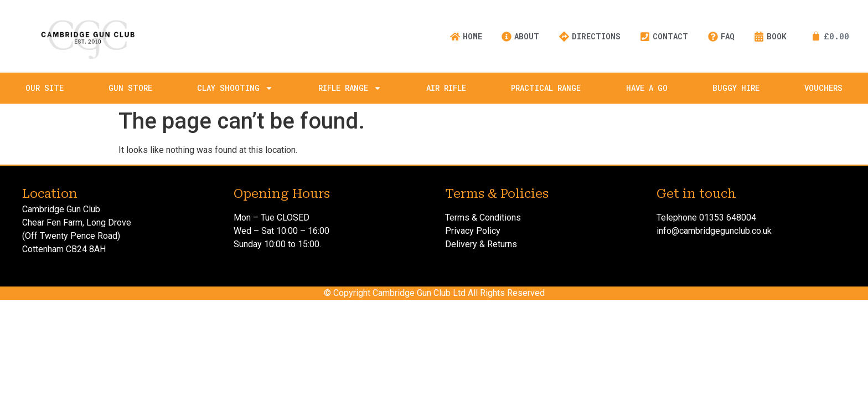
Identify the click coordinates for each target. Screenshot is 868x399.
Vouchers (823, 88)
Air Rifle (446, 88)
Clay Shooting (235, 88)
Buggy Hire (736, 88)
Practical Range (546, 88)
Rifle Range (350, 88)
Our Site (45, 88)
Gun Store (130, 88)
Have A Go (647, 88)
